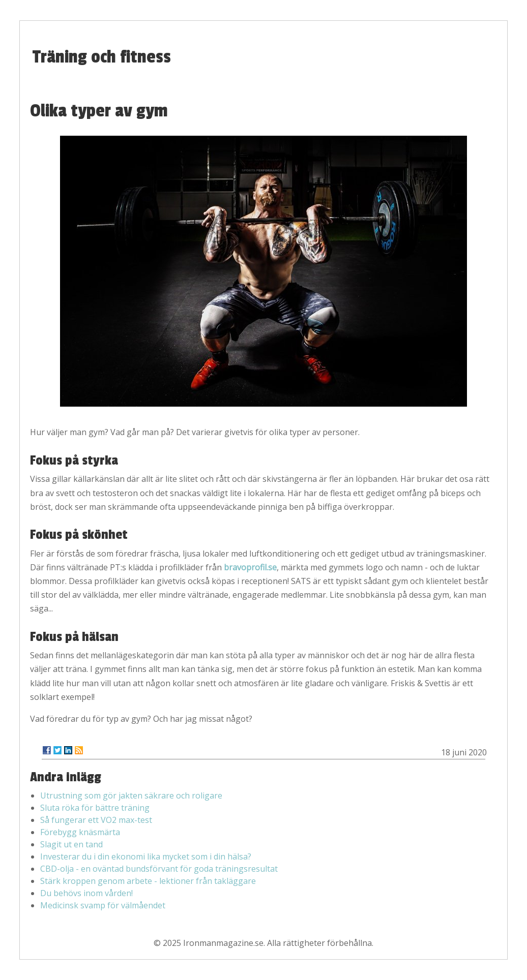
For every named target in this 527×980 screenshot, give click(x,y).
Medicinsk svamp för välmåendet (103, 905)
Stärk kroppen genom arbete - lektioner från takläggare (148, 881)
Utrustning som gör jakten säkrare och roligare (131, 795)
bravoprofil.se (250, 567)
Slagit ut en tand (71, 844)
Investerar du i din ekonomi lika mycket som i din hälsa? (146, 856)
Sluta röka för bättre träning (95, 808)
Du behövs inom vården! (86, 893)
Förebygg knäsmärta (80, 832)
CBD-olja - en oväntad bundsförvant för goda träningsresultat (159, 869)
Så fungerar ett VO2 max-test (96, 820)
